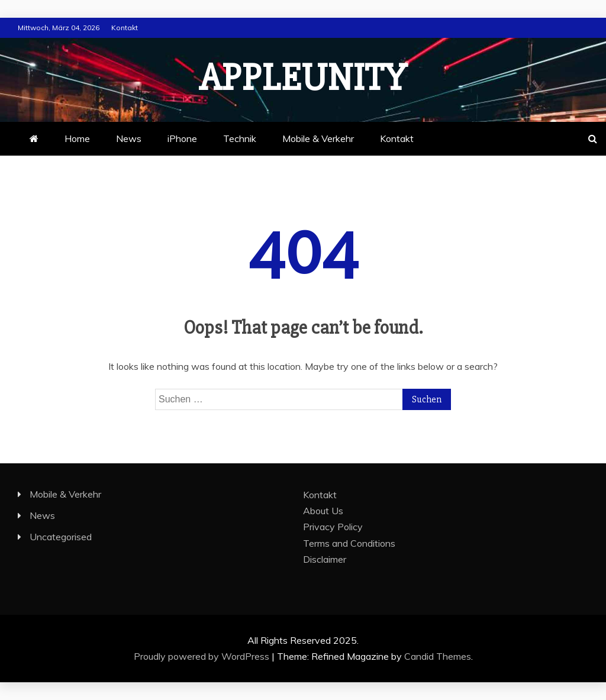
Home (77, 138)
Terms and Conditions (349, 543)
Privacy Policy (333, 527)
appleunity (303, 78)
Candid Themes (438, 656)
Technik (240, 138)
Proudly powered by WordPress (203, 656)
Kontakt (125, 28)
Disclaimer (325, 559)
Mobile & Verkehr (318, 138)
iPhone (182, 138)
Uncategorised (61, 537)
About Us (323, 511)
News (129, 138)
